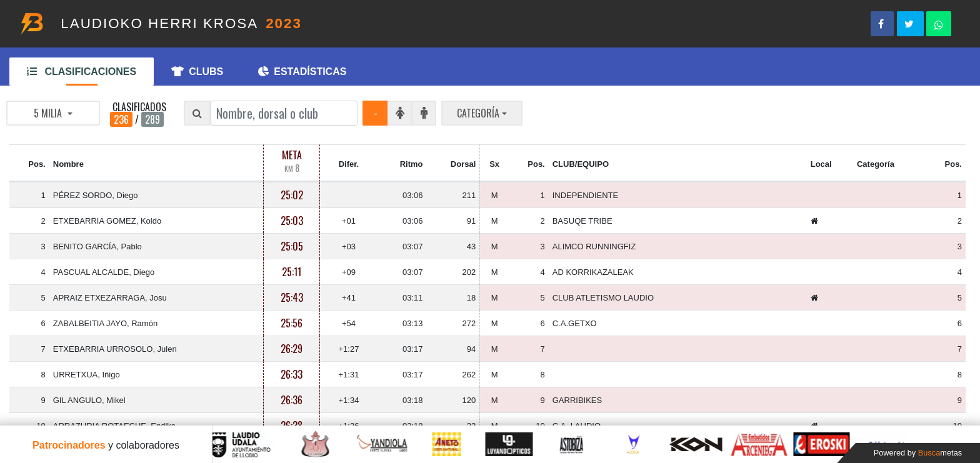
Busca (940, 453)
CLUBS (197, 72)
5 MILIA (49, 113)
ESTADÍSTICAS (302, 72)
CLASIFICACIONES (82, 72)
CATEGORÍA (478, 113)
